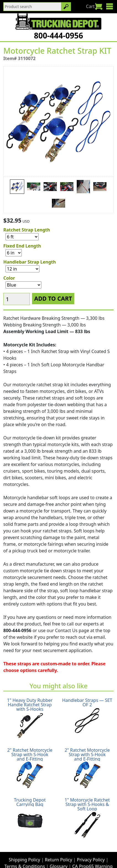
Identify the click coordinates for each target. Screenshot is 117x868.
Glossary (59, 856)
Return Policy (59, 849)
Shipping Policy (25, 849)
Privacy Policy (91, 849)
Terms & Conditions (25, 856)
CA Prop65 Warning (92, 856)
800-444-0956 (59, 35)
